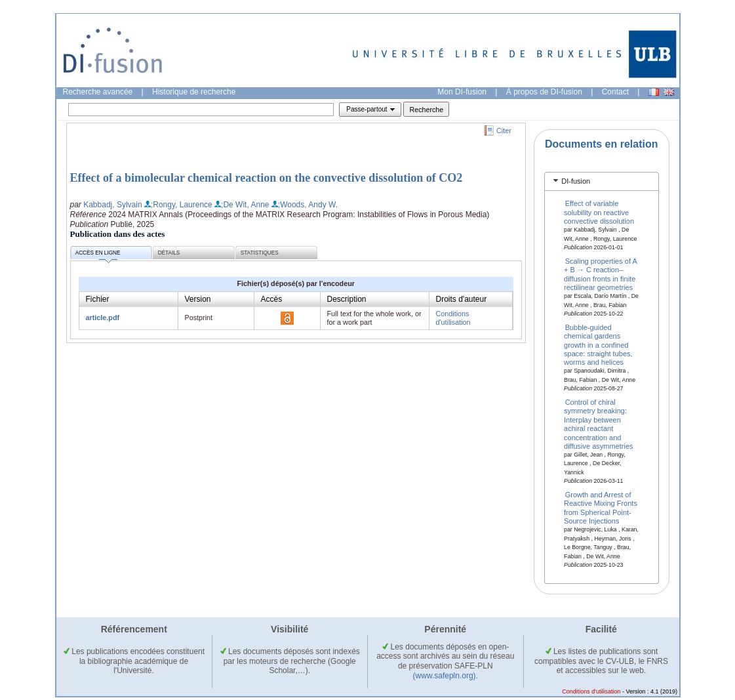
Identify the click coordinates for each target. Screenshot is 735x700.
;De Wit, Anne (245, 205)
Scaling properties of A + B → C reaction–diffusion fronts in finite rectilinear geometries (600, 274)
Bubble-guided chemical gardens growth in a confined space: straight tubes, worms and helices (598, 344)
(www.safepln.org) (445, 676)
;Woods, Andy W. (308, 205)
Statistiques (260, 253)
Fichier (98, 299)
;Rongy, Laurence (182, 205)
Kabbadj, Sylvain (112, 205)
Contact (615, 92)
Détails (169, 253)
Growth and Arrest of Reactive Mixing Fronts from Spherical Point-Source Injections (601, 508)
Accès (272, 299)
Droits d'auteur (462, 299)
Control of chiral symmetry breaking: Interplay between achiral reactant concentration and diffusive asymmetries (599, 424)
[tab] (602, 181)
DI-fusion (576, 181)
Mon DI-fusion (462, 92)
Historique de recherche (194, 92)
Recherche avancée (98, 92)
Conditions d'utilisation (453, 318)
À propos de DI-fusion (544, 92)
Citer (504, 131)
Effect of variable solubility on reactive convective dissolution (599, 212)
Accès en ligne (98, 255)
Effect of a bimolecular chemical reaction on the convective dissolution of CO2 (267, 178)
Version (198, 299)
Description (347, 299)
